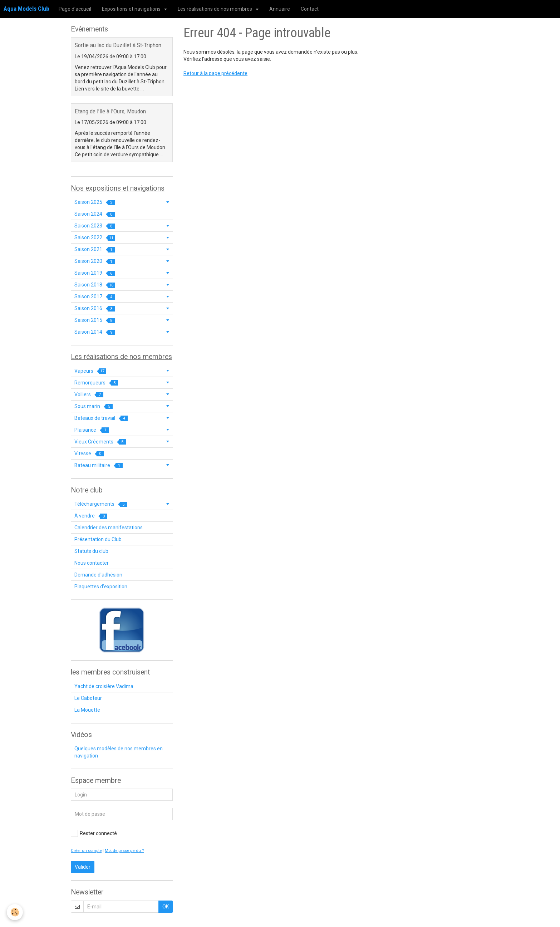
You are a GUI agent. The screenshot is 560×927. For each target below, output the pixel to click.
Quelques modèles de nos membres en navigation (119, 752)
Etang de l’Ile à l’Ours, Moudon (110, 111)
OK (166, 907)
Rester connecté (94, 833)
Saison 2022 (95, 238)
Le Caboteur (88, 698)
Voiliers (89, 395)
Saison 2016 (95, 308)
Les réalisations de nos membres (215, 9)
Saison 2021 (95, 249)
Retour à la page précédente (215, 73)
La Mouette (87, 710)
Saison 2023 (95, 226)
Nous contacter (92, 563)
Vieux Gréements (100, 442)
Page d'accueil (75, 9)
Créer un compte (86, 851)
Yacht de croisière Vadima (104, 686)
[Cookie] (15, 912)
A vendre (91, 516)
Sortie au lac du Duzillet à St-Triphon (118, 45)
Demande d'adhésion (98, 575)
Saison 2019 (95, 273)
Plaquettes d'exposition (101, 587)
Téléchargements (101, 504)
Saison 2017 (95, 297)
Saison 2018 (95, 285)
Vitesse (89, 454)
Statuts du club (91, 551)
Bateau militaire (99, 465)
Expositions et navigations (132, 9)
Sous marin (94, 406)
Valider (83, 867)
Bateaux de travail (101, 418)
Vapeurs (90, 371)
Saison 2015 (95, 320)
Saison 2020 (95, 261)
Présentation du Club (98, 539)
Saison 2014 (95, 332)
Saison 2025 (95, 202)
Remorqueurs (96, 383)
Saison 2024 (95, 214)
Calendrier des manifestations (109, 528)
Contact (310, 9)
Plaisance (92, 430)
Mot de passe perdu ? (124, 851)
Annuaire (280, 9)
